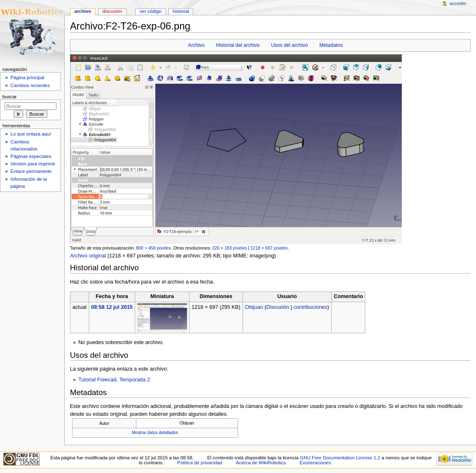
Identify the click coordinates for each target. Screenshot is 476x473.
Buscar (10, 97)
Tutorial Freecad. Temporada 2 (114, 380)
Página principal (27, 78)
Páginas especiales (31, 156)
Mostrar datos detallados (155, 433)
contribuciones (311, 307)
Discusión (278, 307)
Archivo (196, 45)
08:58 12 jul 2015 (112, 307)
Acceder (458, 3)
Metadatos (331, 45)
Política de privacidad (200, 463)
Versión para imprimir (33, 164)
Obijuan (254, 307)
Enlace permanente (31, 171)
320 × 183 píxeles (230, 248)
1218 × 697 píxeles (269, 248)
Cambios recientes (30, 85)
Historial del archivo (238, 45)
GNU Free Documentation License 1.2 (340, 458)
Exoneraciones (316, 463)
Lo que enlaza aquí (30, 134)
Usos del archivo (290, 45)
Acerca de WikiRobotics (261, 463)
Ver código (151, 11)
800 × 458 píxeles (153, 248)
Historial (181, 11)
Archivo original (88, 256)
